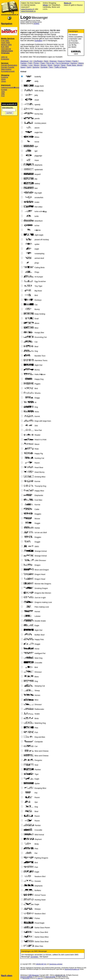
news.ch (40, 978)
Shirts (3, 79)
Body (46, 61)
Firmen (36, 63)
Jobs (3, 92)
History (81, 63)
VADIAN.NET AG (41, 964)
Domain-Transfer (8, 67)
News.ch (67, 3)
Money (37, 65)
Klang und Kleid (50, 977)
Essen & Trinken (64, 61)
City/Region (38, 61)
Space (23, 67)
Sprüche (36, 67)
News (63, 65)
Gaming (74, 63)
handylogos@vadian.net (72, 969)
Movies (43, 65)
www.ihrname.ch (28, 9)
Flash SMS (5, 43)
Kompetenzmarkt (8, 71)
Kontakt (4, 90)
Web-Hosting (6, 69)
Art (31, 61)
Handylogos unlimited (56, 964)
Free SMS (5, 41)
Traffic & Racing (61, 67)
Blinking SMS (6, 45)
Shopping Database (26, 977)
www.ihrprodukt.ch (28, 11)
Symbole (44, 67)
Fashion (23, 63)
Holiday (24, 65)
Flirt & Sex (50, 63)
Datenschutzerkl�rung (10, 87)
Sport (29, 67)
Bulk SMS (5, 47)
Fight (30, 63)
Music (50, 65)
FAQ (3, 96)
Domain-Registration (9, 65)
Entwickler (5, 59)
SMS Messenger (34, 975)
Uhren (3, 81)
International (6, 49)
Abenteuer (24, 61)
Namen (57, 65)
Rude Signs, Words (75, 65)
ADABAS (37, 24)
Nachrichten (26, 978)
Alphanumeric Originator (7, 52)
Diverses (53, 61)
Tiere (51, 67)
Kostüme (5, 77)
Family (75, 61)
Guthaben (38, 41)
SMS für (4, 57)
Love (31, 65)
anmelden (34, 957)
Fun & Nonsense (62, 63)
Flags (43, 63)
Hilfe (3, 94)
